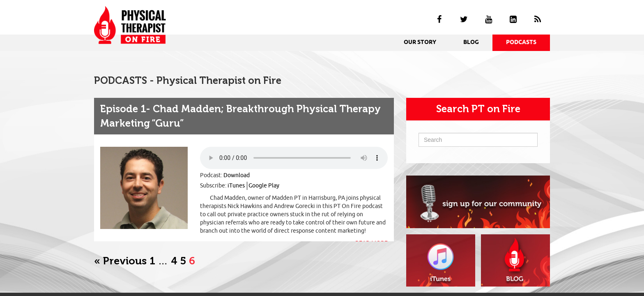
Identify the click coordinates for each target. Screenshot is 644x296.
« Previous (120, 261)
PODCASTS (521, 43)
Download (237, 175)
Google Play (264, 186)
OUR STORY (420, 43)
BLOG (471, 43)
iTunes (236, 186)
